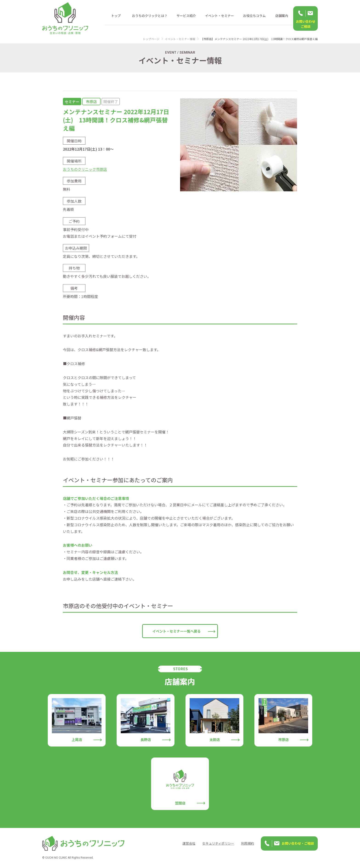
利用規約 (247, 843)
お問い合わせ (305, 24)
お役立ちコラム (254, 16)
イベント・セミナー (219, 16)
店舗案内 (282, 16)
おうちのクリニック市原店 (85, 169)
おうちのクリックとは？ (150, 16)
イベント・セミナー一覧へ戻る (177, 631)
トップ (116, 16)
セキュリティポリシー (218, 843)
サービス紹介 (186, 16)
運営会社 (189, 843)
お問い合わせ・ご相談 (298, 843)
